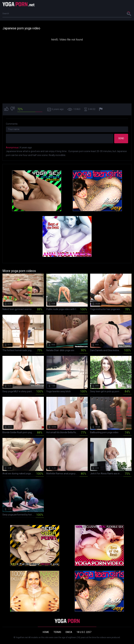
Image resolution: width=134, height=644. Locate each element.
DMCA (69, 632)
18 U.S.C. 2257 (84, 632)
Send (121, 138)
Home (46, 632)
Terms (57, 632)
